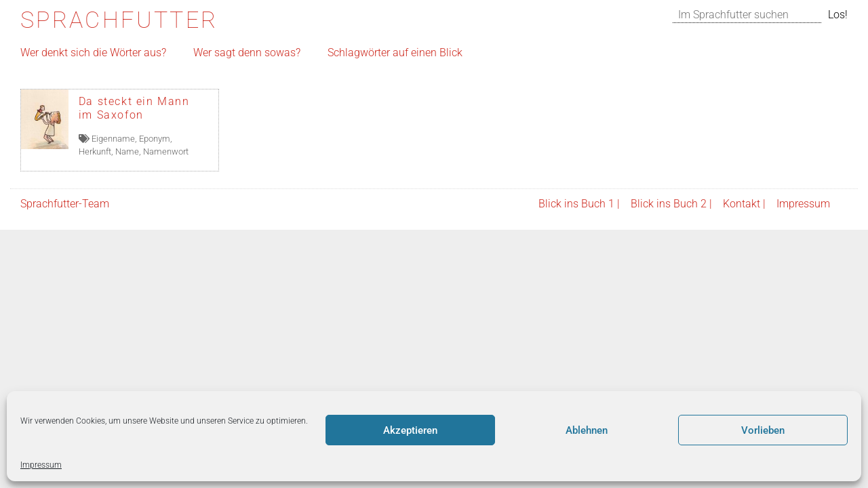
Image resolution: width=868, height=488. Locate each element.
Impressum (41, 465)
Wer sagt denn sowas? (247, 53)
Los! (838, 15)
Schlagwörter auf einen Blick (395, 53)
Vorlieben (763, 430)
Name (127, 151)
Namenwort (166, 151)
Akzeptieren (410, 430)
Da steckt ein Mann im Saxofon (134, 108)
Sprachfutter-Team (65, 204)
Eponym (155, 139)
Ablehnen (587, 430)
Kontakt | (744, 204)
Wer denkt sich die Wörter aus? (93, 53)
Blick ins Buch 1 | (579, 204)
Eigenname (113, 139)
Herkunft (95, 151)
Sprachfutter (119, 20)
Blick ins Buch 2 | (671, 204)
